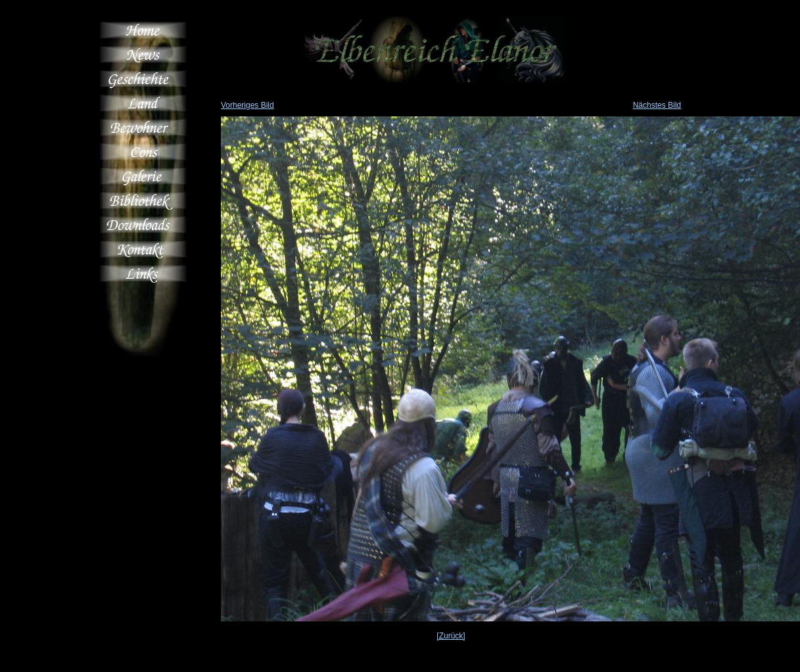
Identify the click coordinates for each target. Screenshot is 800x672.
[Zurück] (451, 636)
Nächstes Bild (657, 105)
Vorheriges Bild (247, 105)
